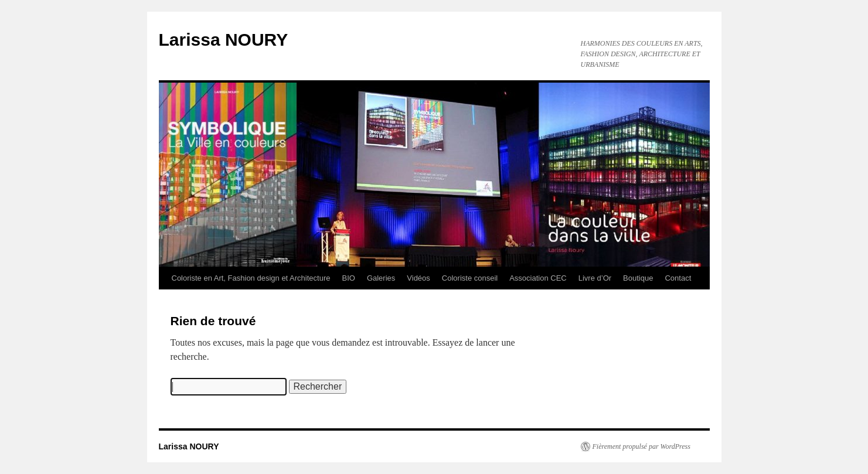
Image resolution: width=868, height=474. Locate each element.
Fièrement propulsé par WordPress (641, 446)
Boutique (638, 278)
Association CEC (538, 278)
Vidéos (418, 278)
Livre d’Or (595, 278)
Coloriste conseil (470, 278)
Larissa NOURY (224, 40)
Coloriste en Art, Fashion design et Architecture (251, 278)
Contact (678, 278)
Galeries (381, 278)
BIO (348, 278)
